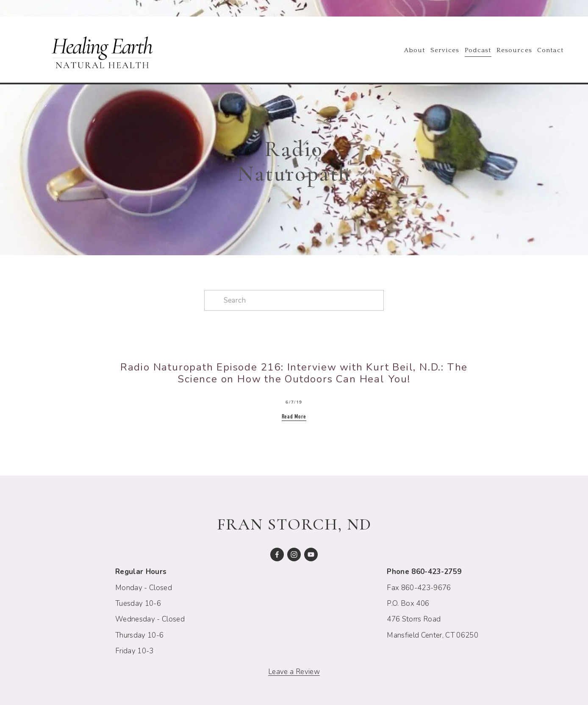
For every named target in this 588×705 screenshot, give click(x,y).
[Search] (294, 300)
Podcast (478, 50)
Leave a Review (294, 672)
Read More (294, 417)
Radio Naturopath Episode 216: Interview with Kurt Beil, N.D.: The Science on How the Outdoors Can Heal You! (294, 373)
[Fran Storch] (311, 555)
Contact (550, 50)
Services (445, 50)
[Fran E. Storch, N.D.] (294, 555)
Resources (514, 50)
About (415, 50)
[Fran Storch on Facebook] (277, 555)
